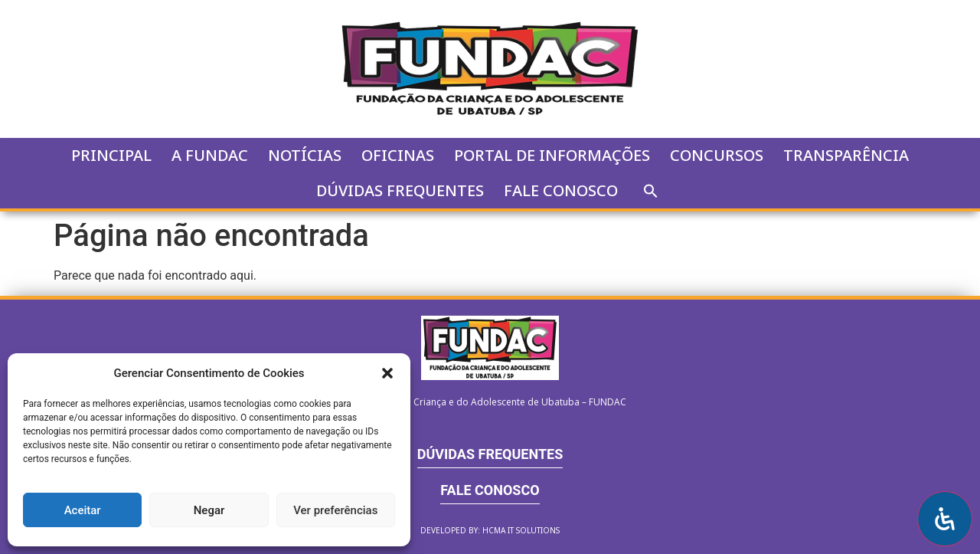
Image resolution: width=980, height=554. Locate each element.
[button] (387, 373)
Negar (209, 510)
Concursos (717, 155)
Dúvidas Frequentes (400, 190)
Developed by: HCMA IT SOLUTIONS (490, 530)
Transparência (846, 155)
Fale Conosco (561, 190)
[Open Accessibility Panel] (945, 519)
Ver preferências (335, 510)
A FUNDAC (210, 155)
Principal (111, 155)
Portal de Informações (552, 155)
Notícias (305, 155)
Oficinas (398, 155)
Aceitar (83, 510)
